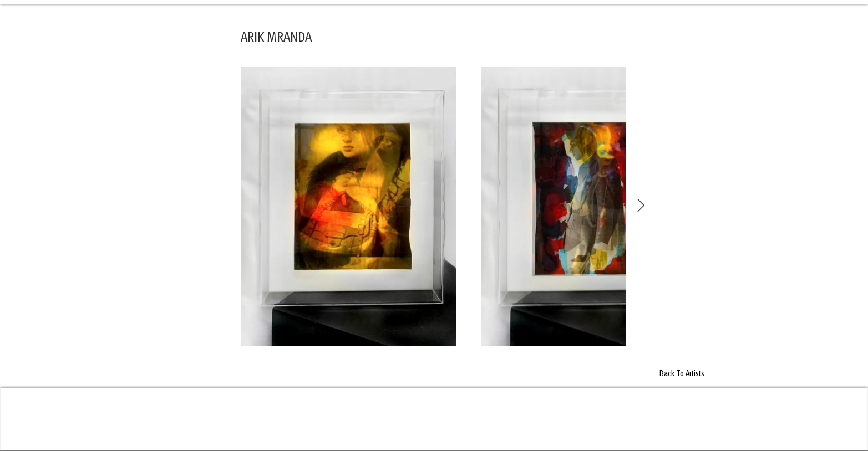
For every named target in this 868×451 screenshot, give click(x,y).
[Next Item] (641, 206)
